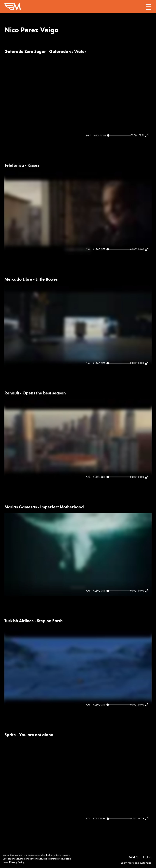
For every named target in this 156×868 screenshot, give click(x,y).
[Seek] (119, 135)
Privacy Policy (17, 862)
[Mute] (100, 136)
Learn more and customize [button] (136, 863)
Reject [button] (147, 857)
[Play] (88, 136)
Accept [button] (134, 857)
